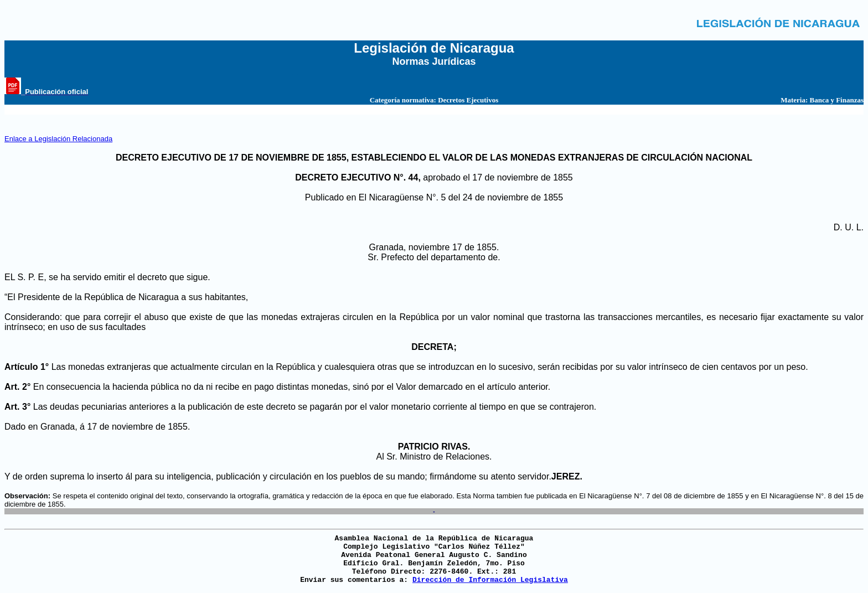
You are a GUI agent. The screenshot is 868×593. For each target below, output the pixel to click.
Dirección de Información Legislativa (490, 580)
